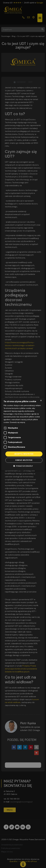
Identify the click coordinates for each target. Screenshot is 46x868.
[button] (23, 466)
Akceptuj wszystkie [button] (24, 454)
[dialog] (23, 434)
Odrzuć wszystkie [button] (24, 460)
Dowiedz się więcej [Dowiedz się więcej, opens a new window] (17, 422)
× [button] (41, 400)
